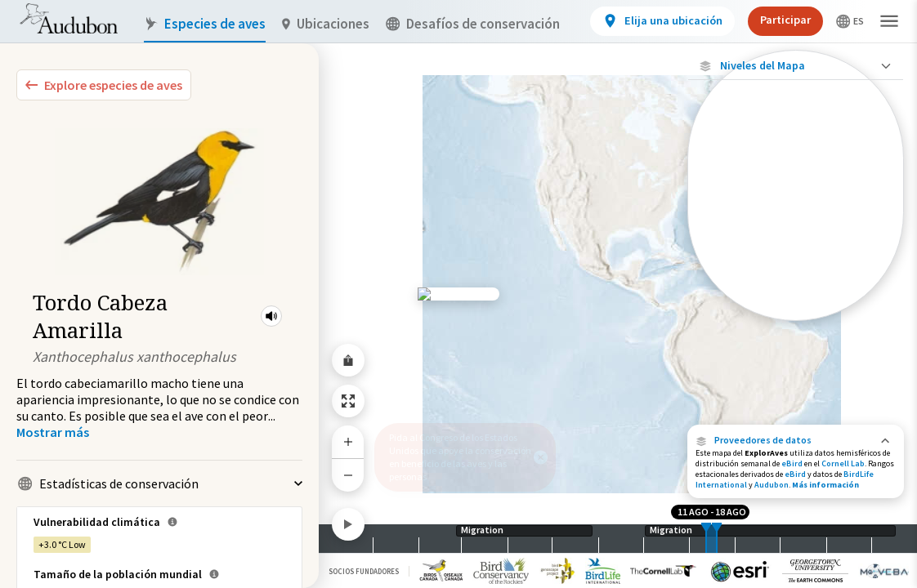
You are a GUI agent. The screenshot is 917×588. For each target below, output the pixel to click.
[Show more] (53, 432)
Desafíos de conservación (473, 24)
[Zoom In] (348, 442)
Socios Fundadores (364, 571)
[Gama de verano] (796, 252)
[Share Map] (348, 360)
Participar (785, 20)
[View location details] (662, 21)
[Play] (348, 524)
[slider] (706, 539)
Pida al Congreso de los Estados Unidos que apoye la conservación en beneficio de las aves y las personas (460, 457)
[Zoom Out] (348, 475)
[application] (458, 294)
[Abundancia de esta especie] (796, 177)
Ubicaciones (326, 24)
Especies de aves (205, 24)
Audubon (772, 485)
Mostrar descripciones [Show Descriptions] (796, 325)
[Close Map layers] (796, 66)
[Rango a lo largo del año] (796, 308)
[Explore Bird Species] (104, 85)
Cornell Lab (843, 463)
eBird (792, 463)
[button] (271, 316)
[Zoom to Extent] (348, 401)
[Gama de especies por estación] (796, 224)
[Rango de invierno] (796, 280)
